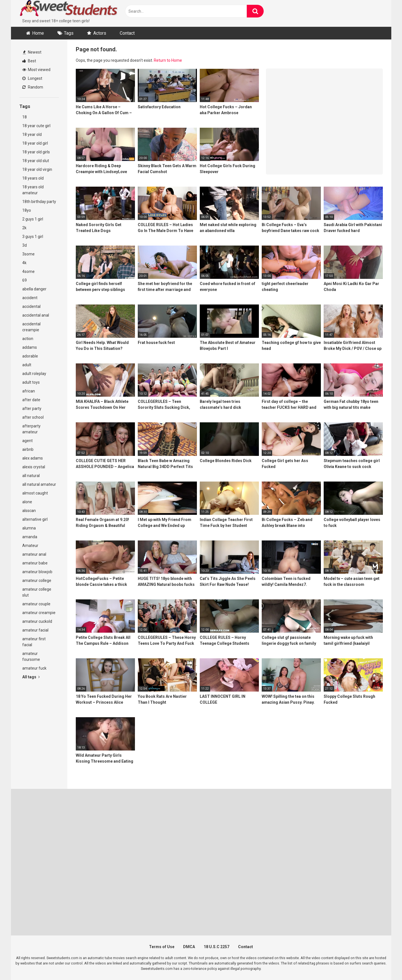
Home (38, 33)
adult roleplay (34, 374)
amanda (30, 537)
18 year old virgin (37, 169)
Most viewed (36, 70)
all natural (31, 476)
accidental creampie (31, 327)
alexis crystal (34, 467)
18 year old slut (36, 161)
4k (24, 263)
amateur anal (34, 554)
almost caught (35, 493)
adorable (30, 356)
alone (27, 502)
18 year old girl (35, 143)
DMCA (189, 947)
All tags (31, 677)
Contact (127, 33)
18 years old (33, 178)
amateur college (37, 581)
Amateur (30, 546)
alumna (29, 528)
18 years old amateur (33, 190)
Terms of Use (162, 947)
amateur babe (35, 563)
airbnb (28, 449)
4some (28, 272)
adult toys (31, 382)
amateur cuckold (37, 621)
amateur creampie (39, 613)
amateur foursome (31, 656)
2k (24, 228)
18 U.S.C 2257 (216, 947)
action (28, 339)
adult (27, 365)
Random (33, 87)
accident (30, 298)
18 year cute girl (36, 126)
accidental (31, 306)
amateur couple (36, 604)
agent (27, 441)
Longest (32, 78)
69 (25, 280)
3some (28, 254)
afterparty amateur (31, 429)
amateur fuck (34, 668)
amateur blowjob (37, 572)
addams (30, 347)
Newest (32, 52)
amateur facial (35, 630)
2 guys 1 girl (33, 219)
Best (29, 61)
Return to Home (168, 60)
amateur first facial (34, 642)
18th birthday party (39, 202)
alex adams (33, 458)
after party (32, 409)
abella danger (34, 289)
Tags (69, 33)
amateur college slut (37, 592)
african (29, 391)
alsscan (29, 511)
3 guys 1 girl (33, 237)
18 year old (32, 134)
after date (31, 400)
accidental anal (36, 315)
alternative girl (35, 519)
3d (25, 245)
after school (33, 417)
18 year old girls (36, 152)
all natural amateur (39, 484)
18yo (27, 210)
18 (25, 117)
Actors (100, 33)
